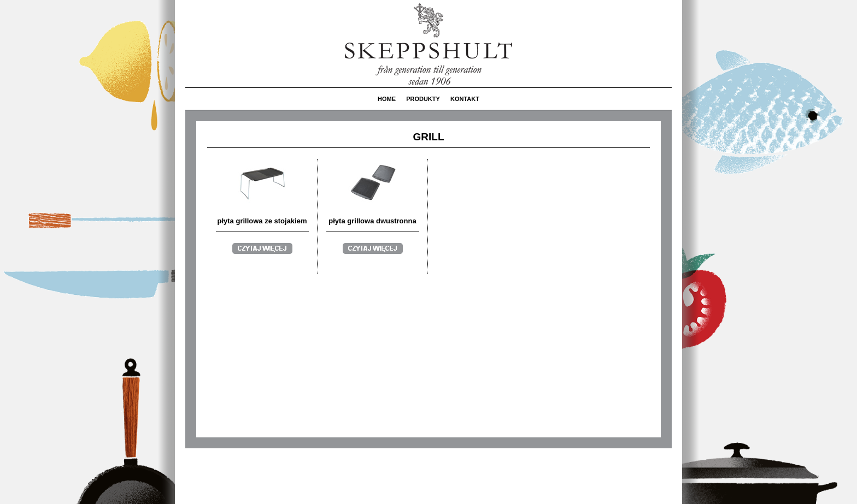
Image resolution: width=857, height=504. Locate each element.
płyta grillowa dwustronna (372, 221)
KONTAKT (465, 99)
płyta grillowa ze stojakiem (262, 221)
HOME (387, 99)
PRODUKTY (423, 99)
